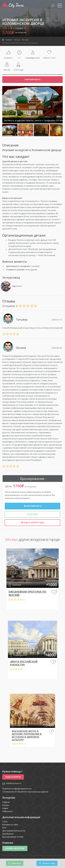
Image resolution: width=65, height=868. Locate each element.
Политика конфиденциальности (17, 789)
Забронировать (32, 80)
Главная (6, 802)
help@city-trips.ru (14, 783)
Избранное (8, 811)
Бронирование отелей (13, 837)
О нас (5, 822)
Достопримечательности (14, 831)
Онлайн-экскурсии (15, 848)
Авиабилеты (8, 834)
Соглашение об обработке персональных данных (25, 792)
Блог (4, 828)
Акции (5, 808)
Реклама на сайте (10, 825)
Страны (6, 805)
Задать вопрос (13, 777)
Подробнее (33, 514)
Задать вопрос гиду (32, 523)
